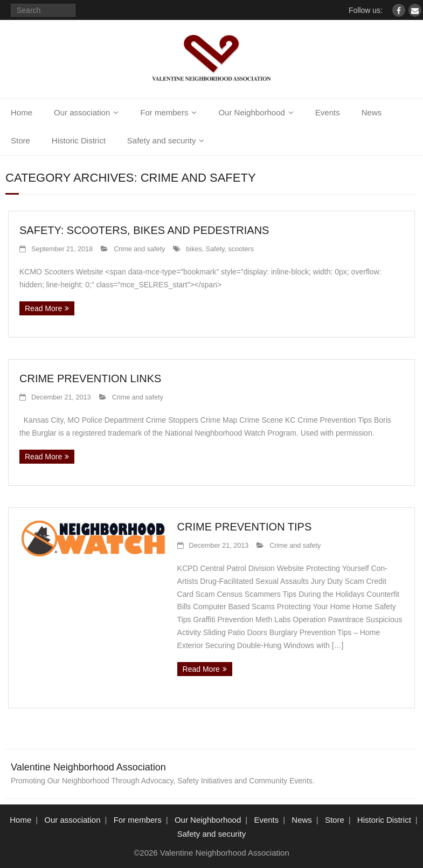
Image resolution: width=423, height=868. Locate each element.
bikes (194, 249)
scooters (241, 249)
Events (328, 112)
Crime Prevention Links (90, 378)
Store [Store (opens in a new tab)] (20, 140)
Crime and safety (139, 249)
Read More (43, 308)
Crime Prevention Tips (245, 527)
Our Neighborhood (251, 112)
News (372, 112)
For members (164, 112)
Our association (82, 112)
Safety (215, 249)
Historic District (79, 140)
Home (22, 112)
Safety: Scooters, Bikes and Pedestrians (144, 230)
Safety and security (162, 140)
